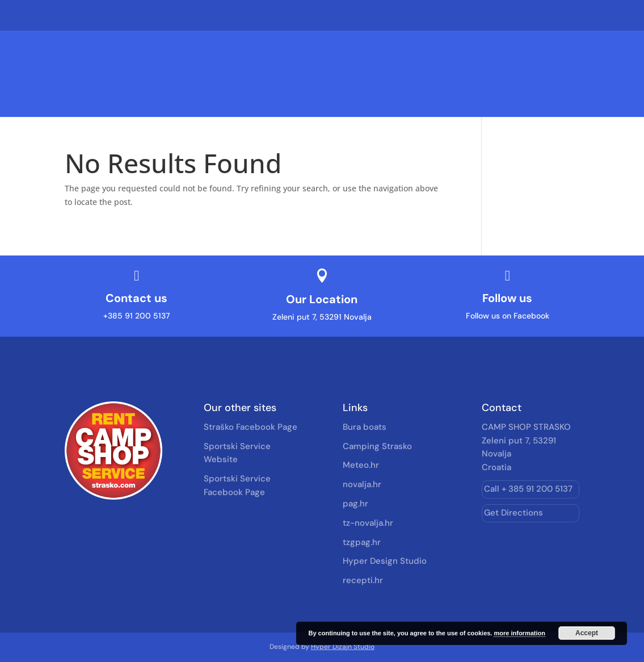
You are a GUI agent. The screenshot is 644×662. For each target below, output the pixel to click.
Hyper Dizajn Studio (343, 647)
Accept (587, 633)
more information (519, 633)
